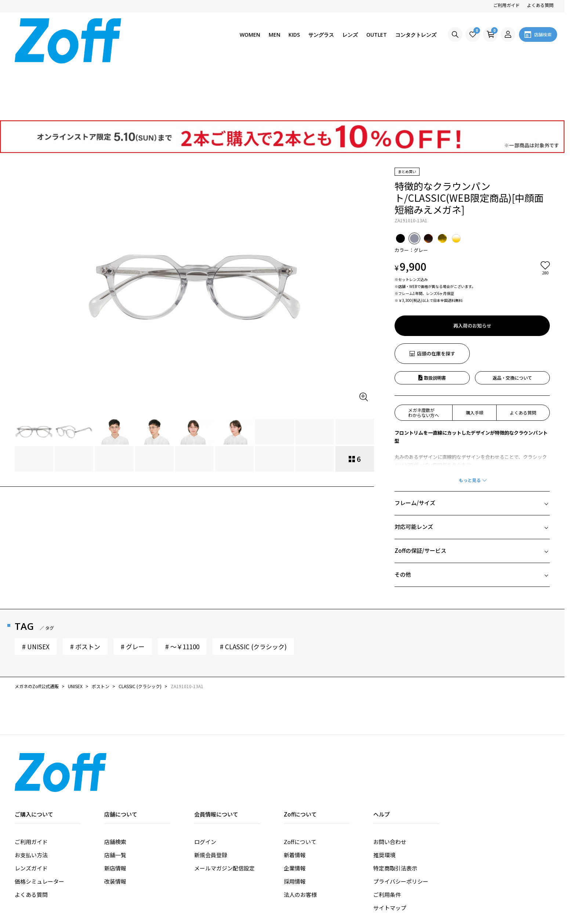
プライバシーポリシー (401, 825)
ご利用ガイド (507, 5)
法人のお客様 (300, 838)
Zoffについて (300, 785)
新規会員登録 (211, 798)
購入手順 (475, 356)
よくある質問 (540, 5)
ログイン (205, 785)
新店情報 (115, 812)
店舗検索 (115, 785)
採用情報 (295, 825)
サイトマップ (390, 851)
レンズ (350, 35)
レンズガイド (31, 812)
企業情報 (295, 812)
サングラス (321, 35)
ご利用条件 (387, 838)
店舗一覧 (115, 798)
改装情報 (115, 825)
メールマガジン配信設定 (224, 812)
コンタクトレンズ (416, 35)
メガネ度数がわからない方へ (424, 356)
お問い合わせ (390, 785)
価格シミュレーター (39, 825)
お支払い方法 (31, 798)
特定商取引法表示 (395, 812)
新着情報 (295, 798)
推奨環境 (384, 798)
